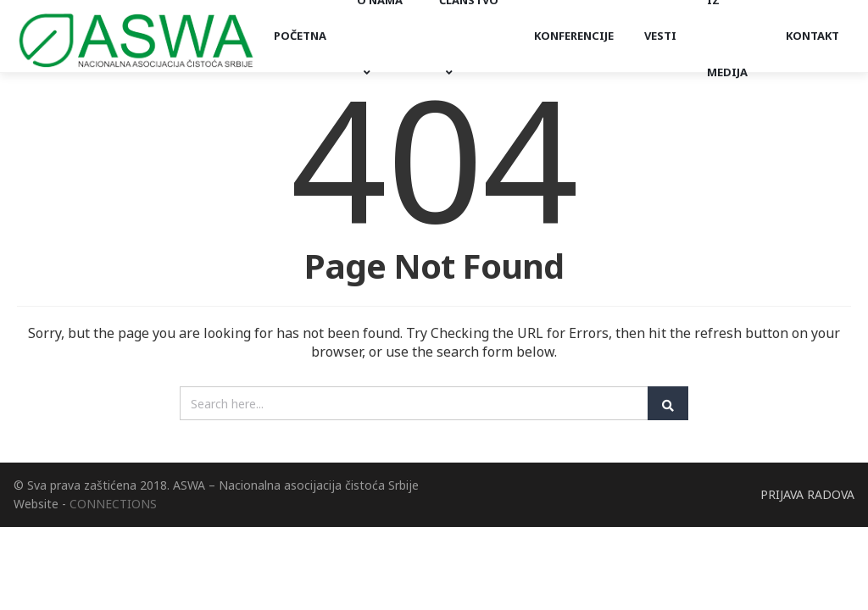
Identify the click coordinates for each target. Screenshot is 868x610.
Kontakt (812, 36)
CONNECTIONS (113, 504)
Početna (300, 36)
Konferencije (574, 36)
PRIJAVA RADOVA (807, 494)
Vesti (660, 36)
